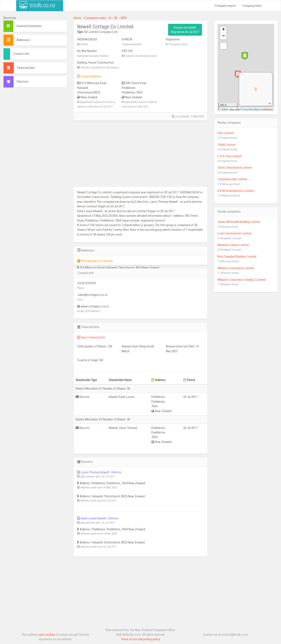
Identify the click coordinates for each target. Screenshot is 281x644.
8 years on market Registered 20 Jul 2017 (185, 30)
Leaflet (224, 109)
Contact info (21, 54)
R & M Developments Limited (236, 191)
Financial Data (26, 68)
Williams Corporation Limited (236, 268)
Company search (225, 6)
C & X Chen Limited (230, 156)
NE (116, 18)
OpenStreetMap (252, 109)
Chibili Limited (226, 145)
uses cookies (47, 635)
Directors (23, 82)
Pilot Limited (225, 133)
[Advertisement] (35, 158)
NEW (124, 18)
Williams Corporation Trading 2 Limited (242, 280)
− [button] (223, 36)
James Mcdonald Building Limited (239, 222)
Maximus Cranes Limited (233, 245)
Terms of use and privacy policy (140, 639)
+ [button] (223, 30)
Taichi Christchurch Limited (234, 168)
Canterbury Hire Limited (232, 179)
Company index (252, 6)
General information (29, 26)
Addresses (23, 40)
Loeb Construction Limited (234, 233)
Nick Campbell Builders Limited (237, 257)
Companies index (95, 18)
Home (77, 18)
